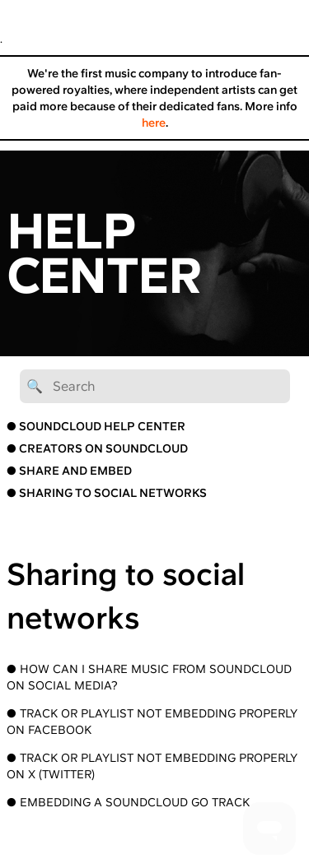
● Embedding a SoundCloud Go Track (128, 802)
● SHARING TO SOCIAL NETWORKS (107, 493)
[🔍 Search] (155, 386)
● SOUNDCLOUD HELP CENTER (96, 426)
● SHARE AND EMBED (69, 471)
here (154, 123)
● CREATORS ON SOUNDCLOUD (97, 448)
